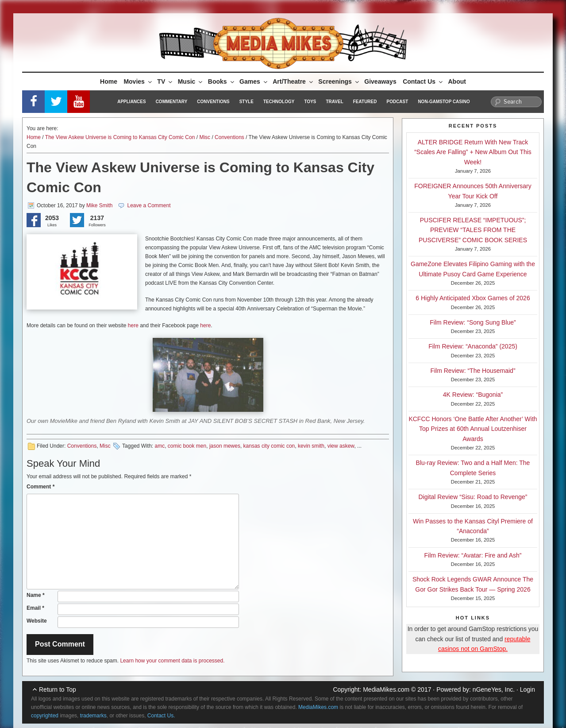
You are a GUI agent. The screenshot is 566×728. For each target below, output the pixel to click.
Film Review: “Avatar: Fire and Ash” (473, 555)
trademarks (93, 716)
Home (109, 81)
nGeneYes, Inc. (494, 689)
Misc (205, 137)
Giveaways (380, 81)
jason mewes (225, 446)
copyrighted (45, 716)
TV (165, 81)
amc (160, 446)
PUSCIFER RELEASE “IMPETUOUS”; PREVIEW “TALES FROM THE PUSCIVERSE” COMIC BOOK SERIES (473, 230)
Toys (310, 102)
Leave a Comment (149, 205)
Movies (138, 81)
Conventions (213, 102)
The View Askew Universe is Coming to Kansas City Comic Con (120, 137)
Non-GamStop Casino (444, 102)
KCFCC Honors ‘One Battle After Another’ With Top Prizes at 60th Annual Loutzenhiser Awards (473, 429)
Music (191, 81)
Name (36, 595)
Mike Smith (99, 205)
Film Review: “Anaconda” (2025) (473, 346)
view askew (341, 446)
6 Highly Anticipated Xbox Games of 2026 (473, 298)
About (457, 81)
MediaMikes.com (386, 689)
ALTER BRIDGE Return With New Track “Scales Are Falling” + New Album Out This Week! (473, 152)
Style (246, 102)
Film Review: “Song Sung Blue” (473, 322)
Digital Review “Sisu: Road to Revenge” (473, 497)
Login (527, 689)
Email (35, 608)
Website (37, 621)
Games (254, 81)
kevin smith (311, 446)
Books (222, 81)
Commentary (172, 102)
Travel (335, 102)
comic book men (187, 446)
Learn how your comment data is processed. (172, 661)
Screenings (339, 81)
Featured (365, 102)
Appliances (131, 102)
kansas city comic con (269, 446)
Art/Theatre (293, 81)
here (133, 325)
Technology (279, 102)
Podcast (397, 102)
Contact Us (423, 81)
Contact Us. (161, 716)
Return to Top (58, 689)
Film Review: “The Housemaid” (473, 371)
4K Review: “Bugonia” (473, 395)
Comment (40, 487)
